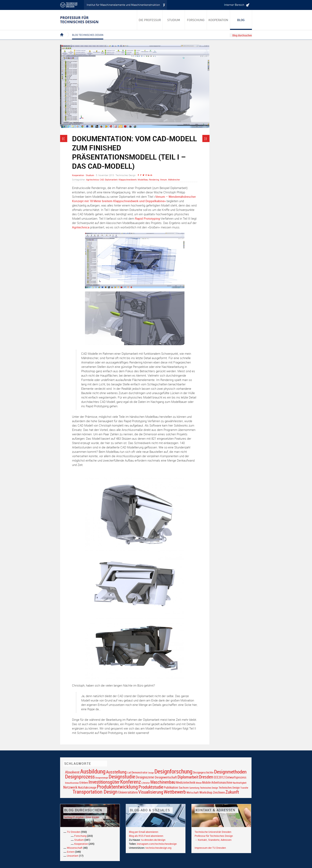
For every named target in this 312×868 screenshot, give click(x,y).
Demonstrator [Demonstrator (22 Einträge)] (140, 772)
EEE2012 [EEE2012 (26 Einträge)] (219, 777)
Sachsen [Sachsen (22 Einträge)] (184, 788)
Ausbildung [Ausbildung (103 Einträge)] (93, 771)
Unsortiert (73, 856)
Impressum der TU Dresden (210, 848)
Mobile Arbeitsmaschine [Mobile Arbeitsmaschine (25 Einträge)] (217, 782)
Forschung (80, 836)
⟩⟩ (206, 138)
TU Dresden (74, 832)
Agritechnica (92, 180)
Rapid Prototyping (147, 218)
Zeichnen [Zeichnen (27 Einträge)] (219, 792)
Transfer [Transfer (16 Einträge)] (244, 788)
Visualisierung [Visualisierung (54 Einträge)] (151, 792)
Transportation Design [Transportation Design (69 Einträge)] (95, 792)
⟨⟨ (63, 138)
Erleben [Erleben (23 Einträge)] (84, 782)
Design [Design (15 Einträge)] (151, 773)
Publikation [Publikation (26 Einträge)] (171, 787)
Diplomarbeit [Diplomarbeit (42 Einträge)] (188, 777)
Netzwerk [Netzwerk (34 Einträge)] (70, 787)
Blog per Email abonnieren (144, 832)
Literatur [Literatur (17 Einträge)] (146, 783)
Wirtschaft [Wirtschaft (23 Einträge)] (193, 792)
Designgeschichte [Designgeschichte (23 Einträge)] (203, 772)
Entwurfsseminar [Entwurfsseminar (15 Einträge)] (72, 783)
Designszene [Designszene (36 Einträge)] (145, 777)
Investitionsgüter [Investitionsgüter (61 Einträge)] (104, 782)
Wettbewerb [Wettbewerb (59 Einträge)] (175, 792)
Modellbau (143, 180)
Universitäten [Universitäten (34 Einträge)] (128, 792)
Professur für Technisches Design (214, 836)
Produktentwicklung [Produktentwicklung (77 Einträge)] (117, 787)
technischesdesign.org (158, 848)
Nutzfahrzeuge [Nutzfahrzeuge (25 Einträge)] (87, 787)
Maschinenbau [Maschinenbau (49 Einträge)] (163, 782)
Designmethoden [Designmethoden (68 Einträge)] (230, 772)
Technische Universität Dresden (213, 832)
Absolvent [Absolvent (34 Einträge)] (72, 772)
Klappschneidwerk (128, 180)
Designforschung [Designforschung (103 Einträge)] (173, 771)
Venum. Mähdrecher (170, 180)
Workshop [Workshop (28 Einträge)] (206, 792)
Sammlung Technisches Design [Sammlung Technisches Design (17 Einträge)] (204, 788)
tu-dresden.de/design (153, 840)
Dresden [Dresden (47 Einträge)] (206, 777)
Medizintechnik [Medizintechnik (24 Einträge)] (186, 783)
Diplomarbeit (111, 180)
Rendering (154, 180)
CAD (102, 180)
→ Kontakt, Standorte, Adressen (213, 840)
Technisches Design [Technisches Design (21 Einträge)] (229, 788)
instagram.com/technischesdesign (157, 844)
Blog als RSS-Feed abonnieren (146, 836)
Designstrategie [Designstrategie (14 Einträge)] (102, 778)
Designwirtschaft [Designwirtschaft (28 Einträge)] (166, 777)
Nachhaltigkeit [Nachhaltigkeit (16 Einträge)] (240, 783)
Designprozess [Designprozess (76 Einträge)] (80, 776)
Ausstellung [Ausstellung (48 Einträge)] (116, 772)
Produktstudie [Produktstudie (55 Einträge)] (151, 787)
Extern (71, 852)
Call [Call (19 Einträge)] (129, 773)
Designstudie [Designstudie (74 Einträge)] (122, 776)
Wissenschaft (75, 848)
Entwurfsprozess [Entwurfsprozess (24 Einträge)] (236, 777)
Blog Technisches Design (84, 31)
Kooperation (78, 175)
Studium (90, 175)
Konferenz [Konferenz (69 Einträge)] (131, 782)
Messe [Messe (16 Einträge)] (199, 783)
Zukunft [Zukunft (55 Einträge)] (232, 792)
